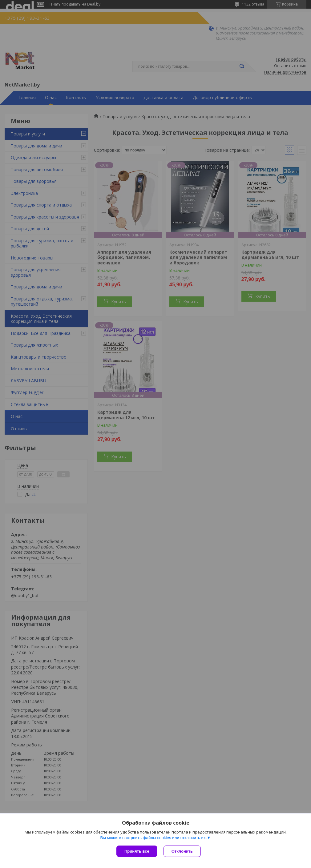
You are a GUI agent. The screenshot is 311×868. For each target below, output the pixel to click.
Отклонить (182, 851)
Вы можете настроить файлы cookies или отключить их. (153, 838)
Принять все (137, 851)
